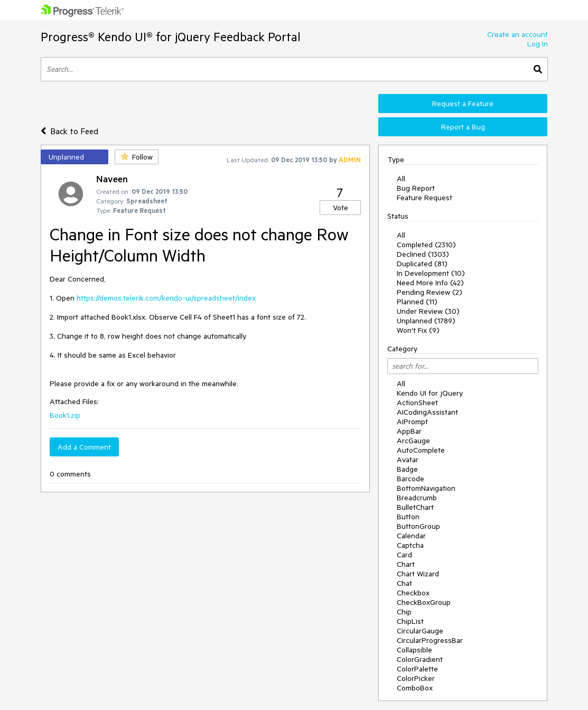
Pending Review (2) (430, 292)
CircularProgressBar (430, 640)
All (401, 179)
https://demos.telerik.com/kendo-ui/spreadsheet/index (166, 298)
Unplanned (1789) (426, 321)
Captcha (410, 545)
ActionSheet (417, 403)
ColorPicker (416, 678)
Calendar (411, 536)
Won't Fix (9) (418, 330)
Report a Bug (463, 127)
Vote (340, 208)
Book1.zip (65, 415)
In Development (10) (431, 273)
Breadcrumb (417, 498)
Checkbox (413, 593)
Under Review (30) (428, 311)
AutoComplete (421, 450)
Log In (538, 44)
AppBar (409, 431)
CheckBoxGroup (424, 602)
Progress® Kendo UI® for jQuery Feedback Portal (171, 37)
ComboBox (415, 688)
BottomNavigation (426, 488)
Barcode (410, 479)
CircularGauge (420, 631)
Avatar (408, 460)
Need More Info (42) (430, 283)
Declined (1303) (423, 254)
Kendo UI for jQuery (430, 393)
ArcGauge (413, 441)
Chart (406, 564)
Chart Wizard (418, 574)
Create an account (517, 34)
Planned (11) (417, 302)
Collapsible (414, 650)
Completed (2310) (426, 245)
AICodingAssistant (427, 412)
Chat (404, 583)
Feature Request (424, 198)
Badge (407, 469)
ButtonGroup (418, 526)
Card (404, 555)
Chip (404, 612)
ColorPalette (417, 669)
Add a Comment (84, 447)
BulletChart (415, 507)
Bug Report (416, 188)
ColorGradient (420, 659)
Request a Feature (463, 104)
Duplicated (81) (422, 264)
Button (408, 517)
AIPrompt (412, 422)
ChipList (410, 621)
